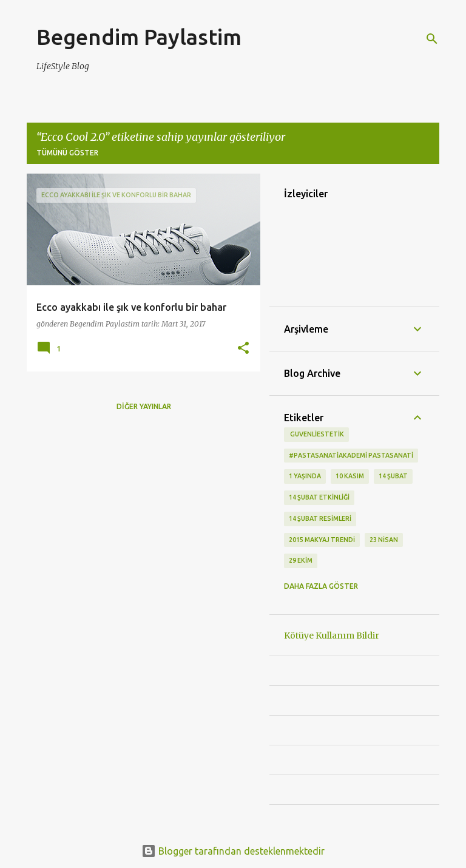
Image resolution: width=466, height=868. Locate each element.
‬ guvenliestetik (316, 434)
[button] (243, 349)
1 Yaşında (305, 476)
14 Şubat (393, 476)
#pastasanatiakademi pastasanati (351, 455)
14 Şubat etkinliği (319, 497)
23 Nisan (384, 540)
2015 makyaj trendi (322, 540)
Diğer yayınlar (144, 406)
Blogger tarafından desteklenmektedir (233, 851)
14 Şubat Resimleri (320, 518)
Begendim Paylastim (139, 37)
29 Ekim (301, 560)
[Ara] (432, 39)
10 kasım (350, 476)
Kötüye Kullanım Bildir (332, 636)
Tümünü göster (67, 153)
